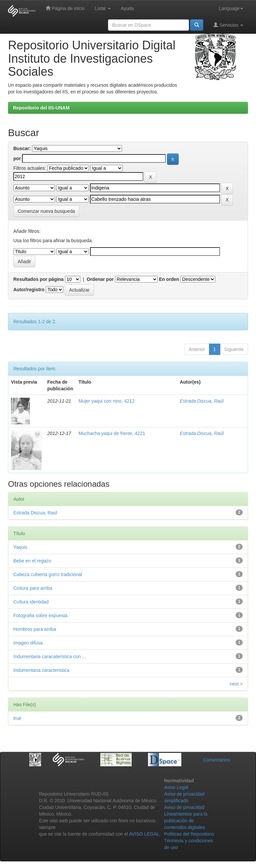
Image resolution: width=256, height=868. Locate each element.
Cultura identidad (31, 602)
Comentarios (216, 760)
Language (231, 8)
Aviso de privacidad (184, 807)
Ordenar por (100, 279)
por (17, 158)
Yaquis (20, 547)
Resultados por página (38, 279)
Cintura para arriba (33, 588)
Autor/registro (29, 290)
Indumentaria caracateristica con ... (50, 657)
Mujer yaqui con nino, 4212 (106, 401)
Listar (103, 8)
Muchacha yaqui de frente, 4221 (112, 433)
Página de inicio (65, 8)
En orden (169, 279)
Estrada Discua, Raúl (202, 401)
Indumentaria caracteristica (41, 670)
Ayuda (127, 8)
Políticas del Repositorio (189, 834)
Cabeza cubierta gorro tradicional (48, 574)
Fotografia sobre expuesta (40, 615)
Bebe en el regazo (32, 561)
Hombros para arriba (35, 629)
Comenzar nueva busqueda (46, 211)
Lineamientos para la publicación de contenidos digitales (186, 821)
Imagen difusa (28, 643)
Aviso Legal (176, 787)
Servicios (228, 25)
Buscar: (22, 148)
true (17, 718)
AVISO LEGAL (144, 834)
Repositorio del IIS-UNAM (41, 108)
